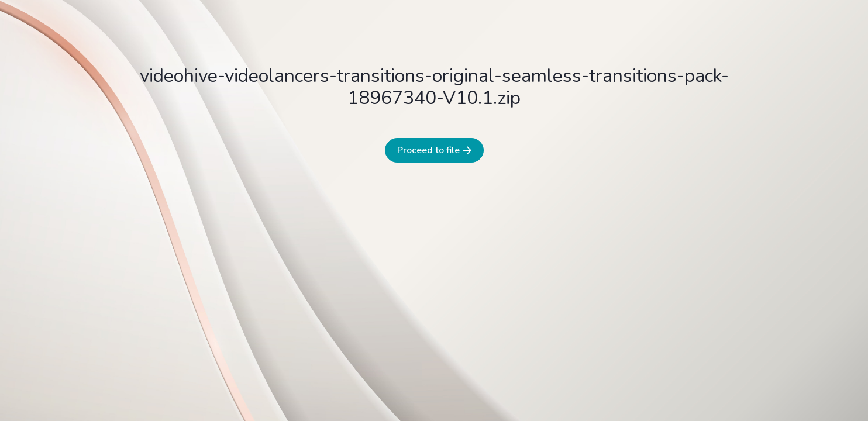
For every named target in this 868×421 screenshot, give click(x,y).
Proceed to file (434, 150)
